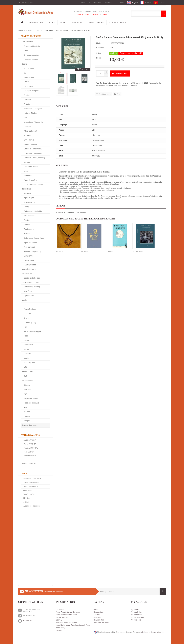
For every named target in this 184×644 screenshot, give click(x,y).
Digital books (28, 296)
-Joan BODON (28, 452)
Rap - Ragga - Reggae (32, 331)
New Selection (36, 22)
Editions (27, 234)
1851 (25, 118)
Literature (27, 127)
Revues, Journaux (118, 22)
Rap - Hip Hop (29, 363)
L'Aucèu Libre (29, 260)
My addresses (136, 615)
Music (63, 22)
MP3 (25, 367)
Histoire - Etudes (30, 113)
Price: (99, 58)
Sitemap (59, 630)
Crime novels (29, 140)
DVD (25, 376)
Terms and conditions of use (66, 615)
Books (52, 22)
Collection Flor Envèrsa (32, 149)
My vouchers (136, 620)
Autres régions (29, 202)
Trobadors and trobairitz (33, 211)
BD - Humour (29, 68)
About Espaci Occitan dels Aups (68, 612)
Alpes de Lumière (30, 243)
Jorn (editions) (29, 247)
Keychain (27, 390)
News (83, 3)
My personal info (137, 617)
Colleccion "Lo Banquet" (33, 153)
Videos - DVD (77, 22)
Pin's (25, 394)
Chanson (27, 314)
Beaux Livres (29, 77)
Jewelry (26, 412)
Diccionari (27, 100)
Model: (99, 43)
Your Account (83, 14)
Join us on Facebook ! (102, 623)
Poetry (26, 207)
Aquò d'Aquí (27, 490)
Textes (26, 340)
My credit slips (137, 612)
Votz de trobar (29, 216)
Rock (26, 336)
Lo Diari (26, 502)
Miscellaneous (96, 22)
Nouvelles (27, 135)
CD (25, 305)
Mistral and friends (31, 167)
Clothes (26, 416)
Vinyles (26, 358)
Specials (97, 615)
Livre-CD (27, 354)
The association (95, 3)
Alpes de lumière (30, 180)
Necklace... (60, 251)
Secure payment (62, 617)
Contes (26, 82)
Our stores (60, 610)
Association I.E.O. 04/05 (32, 479)
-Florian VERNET (29, 444)
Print (118, 94)
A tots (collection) (30, 131)
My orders (135, 610)
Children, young (30, 323)
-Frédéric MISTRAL (30, 448)
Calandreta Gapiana (30, 486)
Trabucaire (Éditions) (31, 287)
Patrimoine (28, 176)
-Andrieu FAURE (29, 440)
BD (25, 73)
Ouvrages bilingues (31, 91)
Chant (26, 318)
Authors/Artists (30, 435)
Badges (26, 421)
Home (20, 30)
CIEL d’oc (26, 498)
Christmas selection (31, 55)
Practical (27, 220)
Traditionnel (28, 345)
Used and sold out (30, 60)
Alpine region (29, 198)
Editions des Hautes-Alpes (34, 238)
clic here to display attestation (153, 632)
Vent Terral (28, 291)
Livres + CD (28, 86)
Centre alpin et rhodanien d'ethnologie (32, 187)
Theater (27, 225)
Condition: (100, 48)
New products (99, 612)
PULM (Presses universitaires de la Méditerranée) (29, 269)
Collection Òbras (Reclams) (34, 158)
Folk (25, 327)
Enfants (26, 104)
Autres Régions (29, 309)
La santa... (85, 251)
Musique (27, 162)
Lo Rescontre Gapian (31, 483)
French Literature (30, 144)
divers (26, 407)
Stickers (27, 385)
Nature (26, 171)
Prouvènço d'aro (29, 494)
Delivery (59, 620)
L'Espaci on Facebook (31, 506)
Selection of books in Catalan (31, 48)
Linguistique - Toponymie (33, 122)
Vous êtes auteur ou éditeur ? (67, 623)
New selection (99, 620)
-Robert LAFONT (29, 456)
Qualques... (111, 251)
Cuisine (26, 95)
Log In (104, 14)
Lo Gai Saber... (138, 251)
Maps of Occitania (30, 398)
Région (26, 349)
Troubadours (28, 229)
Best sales (97, 617)
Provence (27, 193)
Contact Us (120, 3)
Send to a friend (105, 94)
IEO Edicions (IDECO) (32, 251)
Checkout (95, 14)
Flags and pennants (31, 403)
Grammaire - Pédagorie (33, 109)
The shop (109, 3)
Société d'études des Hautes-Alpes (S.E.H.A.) (31, 280)
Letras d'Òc (28, 256)
